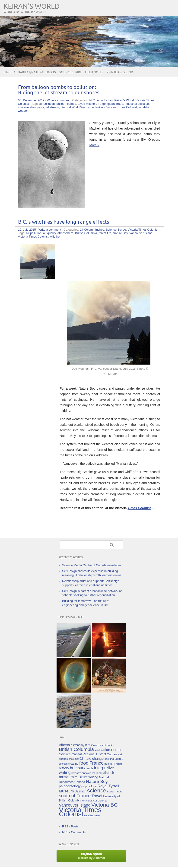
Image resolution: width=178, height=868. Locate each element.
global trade (115, 104)
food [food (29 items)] (84, 763)
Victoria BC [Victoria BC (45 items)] (105, 805)
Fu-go (102, 104)
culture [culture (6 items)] (119, 759)
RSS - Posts (70, 826)
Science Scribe (70, 72)
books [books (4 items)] (110, 745)
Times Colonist (139, 508)
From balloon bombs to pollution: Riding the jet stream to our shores (59, 90)
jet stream (52, 107)
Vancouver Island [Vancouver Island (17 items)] (75, 805)
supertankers (96, 107)
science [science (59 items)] (97, 790)
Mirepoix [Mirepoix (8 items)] (108, 773)
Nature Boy (120, 233)
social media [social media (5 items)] (115, 791)
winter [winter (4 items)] (97, 815)
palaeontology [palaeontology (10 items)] (70, 786)
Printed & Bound (120, 72)
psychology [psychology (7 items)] (89, 786)
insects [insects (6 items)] (89, 768)
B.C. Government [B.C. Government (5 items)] (96, 745)
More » (95, 145)
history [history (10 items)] (64, 768)
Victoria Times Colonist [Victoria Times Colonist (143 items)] (80, 812)
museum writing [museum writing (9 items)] (86, 777)
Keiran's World (32, 7)
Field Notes (94, 72)
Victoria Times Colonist (122, 107)
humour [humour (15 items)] (77, 768)
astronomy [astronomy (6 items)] (78, 745)
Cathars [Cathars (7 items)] (112, 754)
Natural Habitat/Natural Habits (30, 72)
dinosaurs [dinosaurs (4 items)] (64, 764)
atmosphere (65, 233)
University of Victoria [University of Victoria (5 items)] (94, 800)
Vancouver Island (141, 233)
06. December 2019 (31, 100)
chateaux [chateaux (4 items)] (74, 759)
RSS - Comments (74, 832)
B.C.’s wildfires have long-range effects (64, 222)
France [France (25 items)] (97, 763)
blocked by (92, 856)
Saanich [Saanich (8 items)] (80, 791)
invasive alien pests (31, 107)
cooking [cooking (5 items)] (109, 759)
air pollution (47, 104)
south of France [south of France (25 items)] (75, 796)
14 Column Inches (100, 100)
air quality (49, 233)
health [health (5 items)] (108, 764)
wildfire (55, 237)
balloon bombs (66, 104)
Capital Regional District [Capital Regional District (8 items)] (89, 754)
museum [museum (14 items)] (66, 777)
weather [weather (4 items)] (89, 815)
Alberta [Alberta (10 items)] (64, 745)
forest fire (105, 233)
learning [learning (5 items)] (97, 773)
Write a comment (58, 100)
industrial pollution (137, 104)
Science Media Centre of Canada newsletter (92, 565)
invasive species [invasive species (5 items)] (81, 773)
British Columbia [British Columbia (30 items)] (76, 749)
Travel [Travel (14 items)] (97, 796)
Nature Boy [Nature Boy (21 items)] (97, 781)
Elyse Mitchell (87, 104)
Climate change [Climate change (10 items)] (92, 758)
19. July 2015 (27, 230)
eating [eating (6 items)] (74, 764)
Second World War (73, 107)
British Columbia (86, 233)
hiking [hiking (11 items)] (117, 763)
